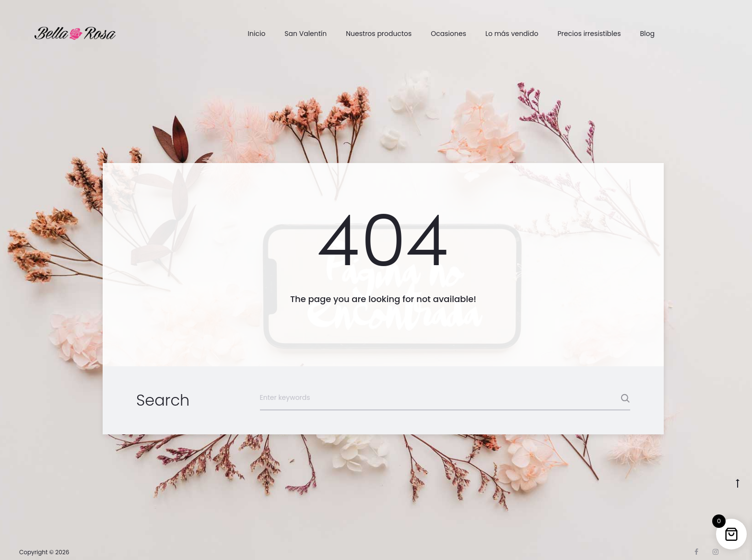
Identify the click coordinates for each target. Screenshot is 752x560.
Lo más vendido (512, 34)
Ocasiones (448, 34)
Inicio (257, 34)
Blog (647, 34)
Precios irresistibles (589, 34)
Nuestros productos (379, 34)
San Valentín (305, 34)
